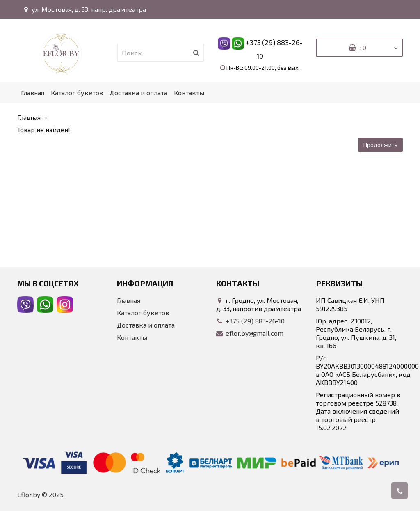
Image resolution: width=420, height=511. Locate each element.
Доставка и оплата (138, 93)
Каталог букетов (77, 93)
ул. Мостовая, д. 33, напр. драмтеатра (84, 9)
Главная (33, 93)
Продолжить (380, 145)
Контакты (189, 93)
